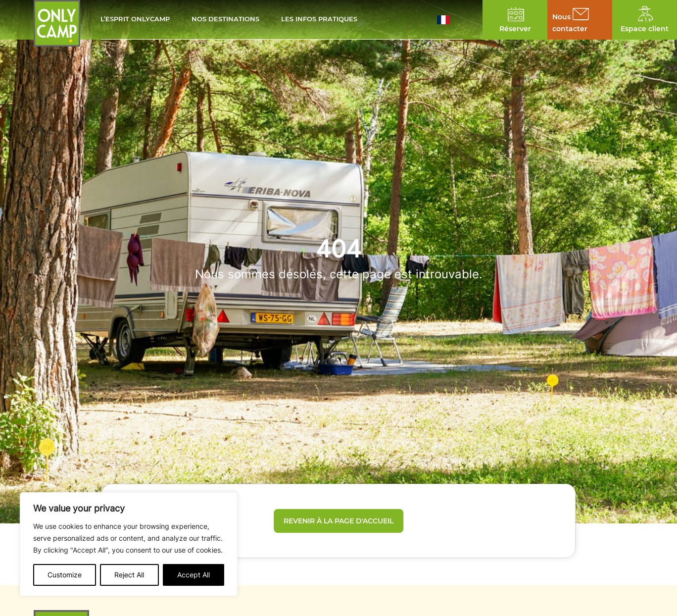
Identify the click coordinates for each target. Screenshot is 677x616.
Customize (65, 575)
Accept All (193, 575)
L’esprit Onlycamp (135, 20)
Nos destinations (225, 20)
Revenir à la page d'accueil (338, 521)
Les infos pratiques (319, 20)
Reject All (129, 575)
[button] (450, 20)
